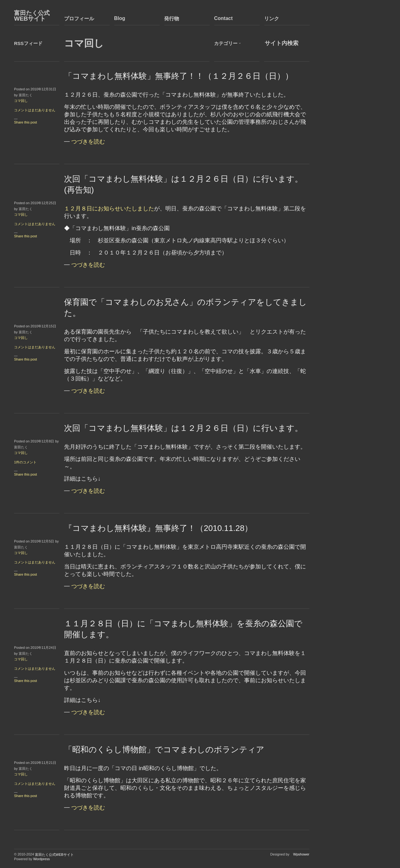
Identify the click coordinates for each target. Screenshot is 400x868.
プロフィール (79, 19)
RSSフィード (28, 43)
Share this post (25, 122)
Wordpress (41, 859)
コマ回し (21, 101)
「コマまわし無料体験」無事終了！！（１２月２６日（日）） (179, 76)
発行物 (172, 19)
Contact (223, 18)
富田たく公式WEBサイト (32, 16)
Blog (120, 18)
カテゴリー (226, 43)
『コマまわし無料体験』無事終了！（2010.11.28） (158, 528)
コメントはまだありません (35, 110)
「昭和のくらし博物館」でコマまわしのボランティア (164, 749)
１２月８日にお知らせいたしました (109, 209)
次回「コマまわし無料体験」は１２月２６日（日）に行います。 (183, 428)
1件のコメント (25, 462)
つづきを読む (88, 142)
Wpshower (301, 854)
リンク (272, 19)
